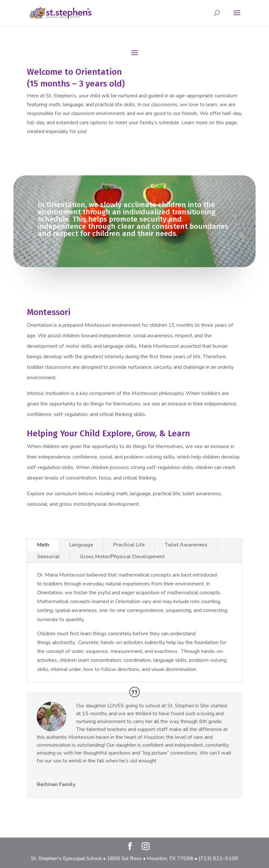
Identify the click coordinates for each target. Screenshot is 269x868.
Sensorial (48, 557)
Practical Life (129, 545)
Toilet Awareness (186, 545)
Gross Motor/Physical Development (122, 557)
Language (81, 545)
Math (43, 545)
